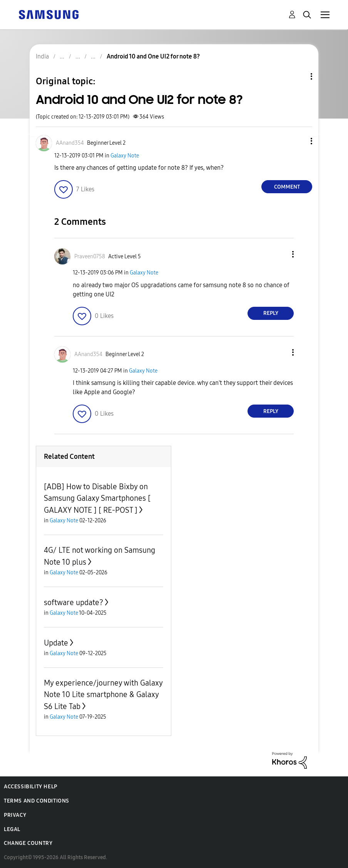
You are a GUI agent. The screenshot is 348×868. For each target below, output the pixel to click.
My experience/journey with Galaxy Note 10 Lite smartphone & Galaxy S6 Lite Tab (103, 695)
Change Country (28, 843)
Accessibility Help (31, 787)
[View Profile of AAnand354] (70, 143)
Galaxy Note (125, 156)
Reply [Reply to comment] (271, 313)
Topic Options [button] (298, 76)
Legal (12, 829)
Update (56, 643)
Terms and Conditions (37, 801)
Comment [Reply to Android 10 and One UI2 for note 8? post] (287, 187)
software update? (74, 602)
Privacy (15, 815)
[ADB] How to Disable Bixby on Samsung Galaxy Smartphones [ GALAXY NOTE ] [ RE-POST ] (97, 498)
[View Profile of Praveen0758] (90, 257)
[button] (299, 141)
